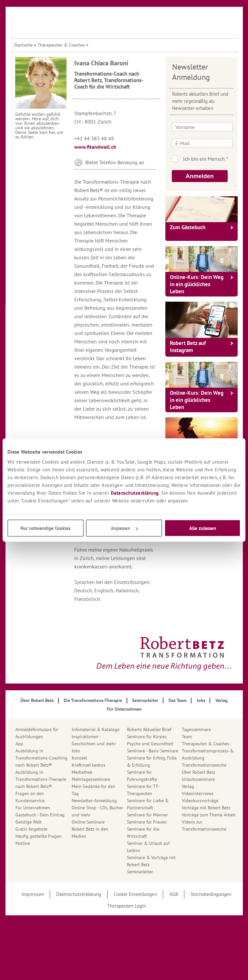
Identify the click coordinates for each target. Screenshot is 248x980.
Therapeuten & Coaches (61, 45)
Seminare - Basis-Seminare (153, 751)
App (19, 744)
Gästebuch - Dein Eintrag (40, 815)
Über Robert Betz (198, 772)
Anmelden (200, 176)
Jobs (76, 751)
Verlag (188, 786)
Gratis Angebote (31, 829)
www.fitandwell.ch (95, 147)
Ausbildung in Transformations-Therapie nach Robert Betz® (41, 779)
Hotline (23, 843)
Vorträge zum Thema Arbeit (209, 815)
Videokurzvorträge (200, 801)
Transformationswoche (204, 765)
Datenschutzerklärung (135, 493)
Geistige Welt (29, 822)
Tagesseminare (196, 729)
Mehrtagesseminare (91, 779)
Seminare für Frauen (147, 822)
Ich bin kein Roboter (210, 159)
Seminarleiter (140, 872)
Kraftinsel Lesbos (88, 765)
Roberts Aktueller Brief (149, 729)
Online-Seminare (88, 822)
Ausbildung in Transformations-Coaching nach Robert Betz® (41, 758)
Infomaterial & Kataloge (96, 729)
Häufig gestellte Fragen (39, 836)
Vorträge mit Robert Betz (206, 808)
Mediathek (82, 772)
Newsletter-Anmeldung (94, 801)
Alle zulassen (203, 528)
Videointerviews (198, 793)
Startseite (23, 45)
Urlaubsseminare (198, 779)
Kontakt (79, 758)
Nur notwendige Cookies (45, 528)
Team (187, 737)
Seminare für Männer (147, 815)
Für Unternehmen (33, 808)
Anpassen (124, 528)
